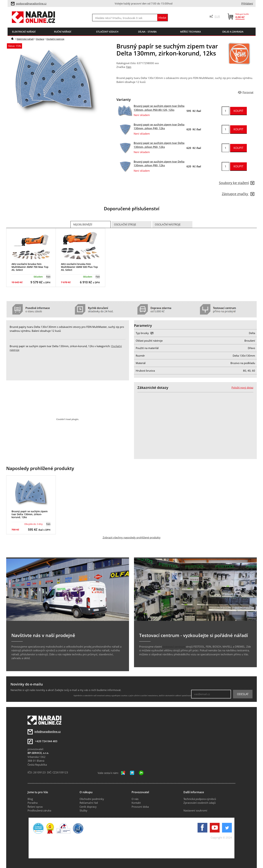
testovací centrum (174, 647)
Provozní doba (140, 807)
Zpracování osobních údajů (200, 803)
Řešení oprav (35, 807)
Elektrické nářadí (25, 39)
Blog (30, 799)
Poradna (33, 803)
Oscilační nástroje (55, 39)
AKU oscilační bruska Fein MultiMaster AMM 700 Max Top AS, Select (30, 267)
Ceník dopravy (88, 807)
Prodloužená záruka (39, 810)
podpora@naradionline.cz (31, 3)
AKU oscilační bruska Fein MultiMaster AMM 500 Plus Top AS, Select (79, 267)
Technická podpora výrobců (200, 799)
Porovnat (248, 92)
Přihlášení (247, 3)
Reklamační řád (89, 803)
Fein (129, 67)
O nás (135, 799)
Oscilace (40, 39)
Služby (83, 810)
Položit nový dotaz (242, 387)
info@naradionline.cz (48, 731)
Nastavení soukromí (195, 810)
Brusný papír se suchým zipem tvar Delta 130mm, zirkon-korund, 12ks (30, 514)
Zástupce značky (238, 194)
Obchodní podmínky (92, 799)
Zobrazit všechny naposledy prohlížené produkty (132, 537)
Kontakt (136, 803)
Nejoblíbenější (83, 224)
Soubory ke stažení (237, 183)
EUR (217, 17)
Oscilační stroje (125, 224)
